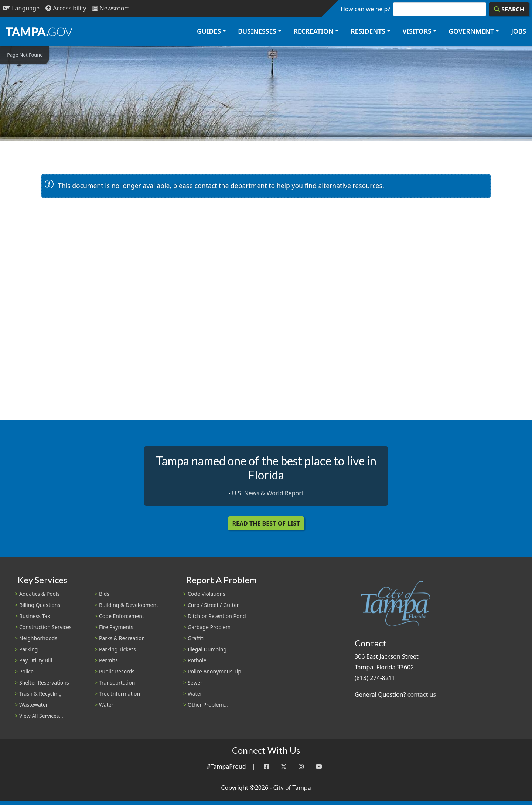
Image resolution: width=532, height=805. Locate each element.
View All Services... (41, 716)
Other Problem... (208, 705)
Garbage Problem (209, 627)
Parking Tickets (117, 649)
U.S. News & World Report (268, 493)
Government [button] (471, 31)
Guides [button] (209, 31)
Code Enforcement (122, 616)
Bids (104, 594)
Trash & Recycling (40, 694)
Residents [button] (368, 31)
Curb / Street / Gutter (213, 605)
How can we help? (365, 9)
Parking (28, 649)
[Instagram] (301, 767)
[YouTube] (319, 767)
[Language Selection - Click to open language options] (21, 8)
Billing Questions (40, 605)
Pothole (197, 660)
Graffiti (196, 638)
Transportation (117, 682)
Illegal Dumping (207, 649)
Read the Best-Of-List (266, 523)
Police (26, 671)
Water (106, 705)
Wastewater (34, 705)
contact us (422, 694)
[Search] (509, 9)
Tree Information (120, 694)
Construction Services (45, 627)
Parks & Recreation (122, 638)
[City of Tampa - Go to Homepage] (39, 31)
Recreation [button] (313, 31)
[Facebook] (266, 767)
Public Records (117, 671)
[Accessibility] (66, 8)
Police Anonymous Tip (214, 671)
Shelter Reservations (44, 682)
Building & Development (129, 605)
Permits (108, 660)
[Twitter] (284, 767)
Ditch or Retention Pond (217, 616)
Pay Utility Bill (36, 660)
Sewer (195, 682)
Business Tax (35, 616)
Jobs (519, 31)
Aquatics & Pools (39, 594)
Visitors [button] (417, 31)
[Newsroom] (111, 8)
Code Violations (207, 594)
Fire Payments (116, 627)
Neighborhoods (38, 638)
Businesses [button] (257, 31)
